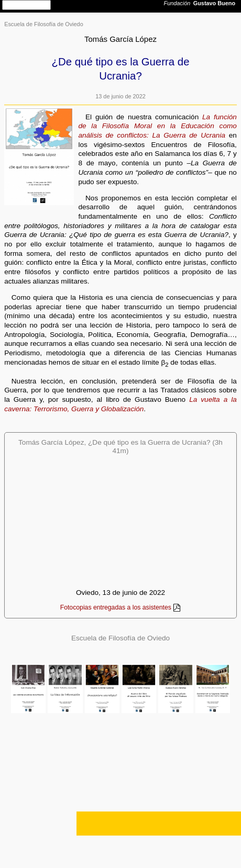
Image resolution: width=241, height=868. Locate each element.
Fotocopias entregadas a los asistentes (116, 607)
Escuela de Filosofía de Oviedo (44, 24)
